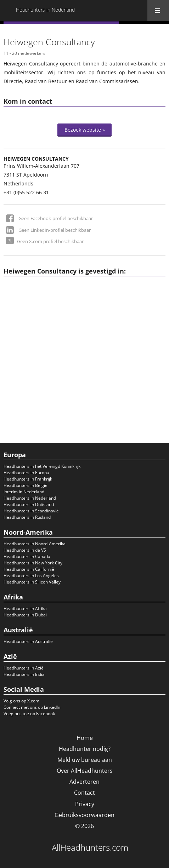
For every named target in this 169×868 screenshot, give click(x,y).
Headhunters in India (24, 674)
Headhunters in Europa (26, 473)
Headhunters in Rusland (27, 517)
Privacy (85, 804)
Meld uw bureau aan (85, 760)
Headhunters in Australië (28, 641)
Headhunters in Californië (29, 569)
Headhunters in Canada (27, 556)
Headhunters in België (26, 485)
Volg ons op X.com (21, 701)
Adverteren (84, 782)
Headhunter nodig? (85, 749)
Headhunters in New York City (33, 563)
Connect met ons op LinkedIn (32, 707)
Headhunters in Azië (24, 668)
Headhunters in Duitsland (29, 504)
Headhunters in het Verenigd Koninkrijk (42, 466)
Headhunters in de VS (25, 550)
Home (85, 738)
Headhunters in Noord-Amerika (35, 544)
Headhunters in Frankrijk (28, 479)
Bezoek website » (85, 130)
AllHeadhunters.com (90, 847)
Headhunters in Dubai (25, 615)
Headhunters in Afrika (25, 608)
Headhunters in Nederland (30, 498)
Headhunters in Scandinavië (31, 511)
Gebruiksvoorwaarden (84, 815)
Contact (84, 793)
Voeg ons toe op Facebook (29, 714)
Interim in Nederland (24, 492)
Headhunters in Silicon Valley (32, 582)
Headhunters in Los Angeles (31, 576)
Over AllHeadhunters (85, 771)
